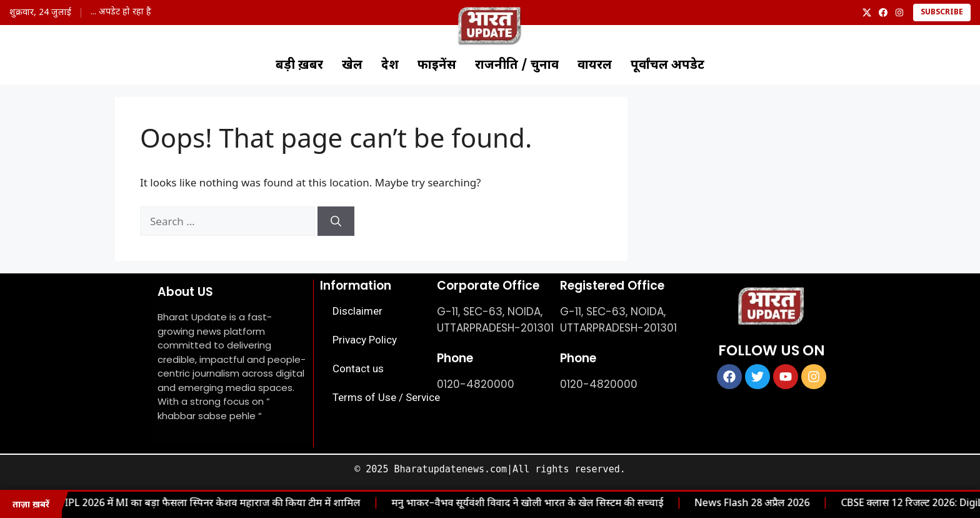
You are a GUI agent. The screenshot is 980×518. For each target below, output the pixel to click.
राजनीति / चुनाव (517, 66)
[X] (867, 13)
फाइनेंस (437, 66)
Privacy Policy (365, 340)
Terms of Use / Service (386, 397)
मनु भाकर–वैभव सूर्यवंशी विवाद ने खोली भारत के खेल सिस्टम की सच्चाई (513, 504)
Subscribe (942, 13)
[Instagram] (899, 13)
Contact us (358, 368)
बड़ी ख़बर (299, 66)
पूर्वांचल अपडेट (667, 66)
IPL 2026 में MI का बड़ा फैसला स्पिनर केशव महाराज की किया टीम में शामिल (198, 504)
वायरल (595, 66)
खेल (352, 66)
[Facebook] (883, 13)
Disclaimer (357, 311)
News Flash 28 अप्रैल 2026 (738, 504)
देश (390, 66)
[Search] (336, 221)
